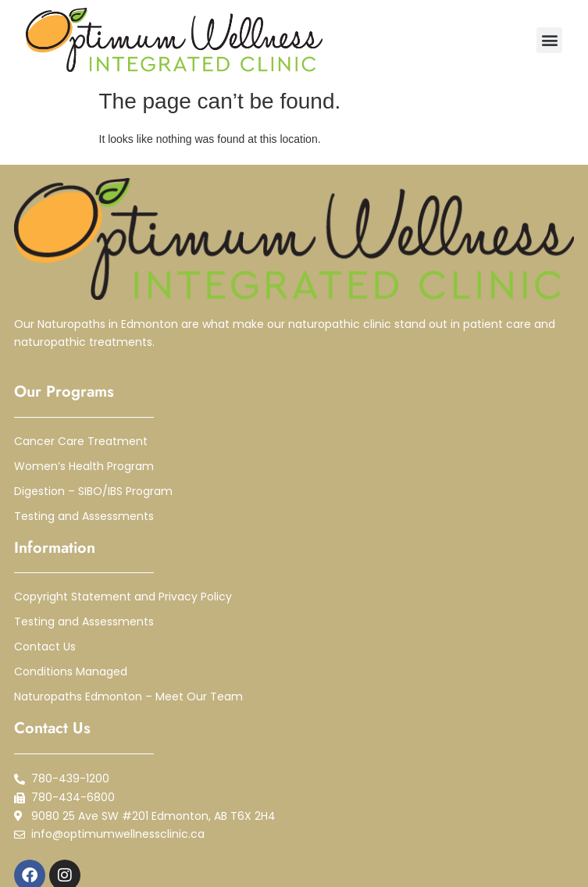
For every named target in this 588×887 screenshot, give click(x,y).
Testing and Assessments (84, 516)
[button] (549, 40)
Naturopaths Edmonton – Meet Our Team (128, 696)
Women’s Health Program (84, 466)
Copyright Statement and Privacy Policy (123, 597)
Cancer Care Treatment (81, 441)
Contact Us (45, 647)
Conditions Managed (71, 671)
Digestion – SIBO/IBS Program (93, 491)
